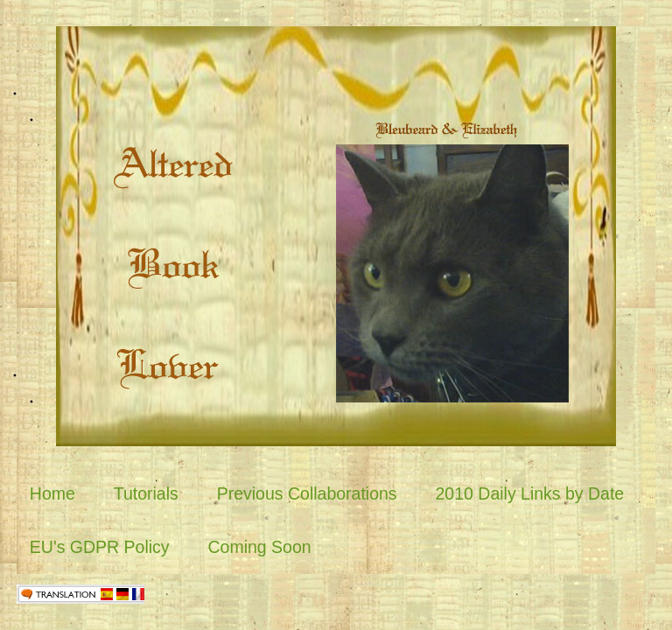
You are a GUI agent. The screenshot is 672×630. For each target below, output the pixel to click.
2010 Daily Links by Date (530, 493)
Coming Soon (259, 547)
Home (52, 493)
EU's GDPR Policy (100, 547)
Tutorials (146, 493)
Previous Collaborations (307, 493)
